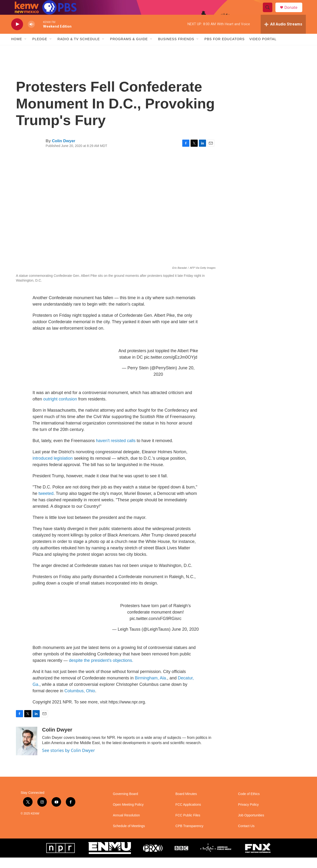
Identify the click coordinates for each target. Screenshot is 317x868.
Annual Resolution (126, 826)
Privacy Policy (248, 815)
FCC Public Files (188, 826)
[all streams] (283, 34)
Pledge (40, 49)
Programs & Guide (129, 49)
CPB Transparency (189, 836)
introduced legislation (53, 469)
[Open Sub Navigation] (26, 49)
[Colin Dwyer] (27, 751)
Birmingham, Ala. (151, 688)
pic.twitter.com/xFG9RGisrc (155, 629)
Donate (294, 12)
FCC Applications (188, 815)
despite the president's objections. (101, 671)
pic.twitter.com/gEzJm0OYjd (171, 368)
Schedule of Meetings (129, 836)
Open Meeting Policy (128, 815)
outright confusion (60, 410)
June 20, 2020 (185, 640)
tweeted (46, 504)
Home (17, 49)
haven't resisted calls (116, 451)
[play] (17, 35)
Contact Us (246, 836)
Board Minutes (186, 804)
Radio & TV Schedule (79, 49)
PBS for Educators (224, 49)
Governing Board (125, 804)
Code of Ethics (249, 804)
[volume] (31, 35)
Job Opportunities (251, 826)
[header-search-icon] (270, 13)
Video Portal (263, 49)
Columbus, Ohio (80, 701)
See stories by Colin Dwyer (68, 761)
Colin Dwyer (63, 151)
